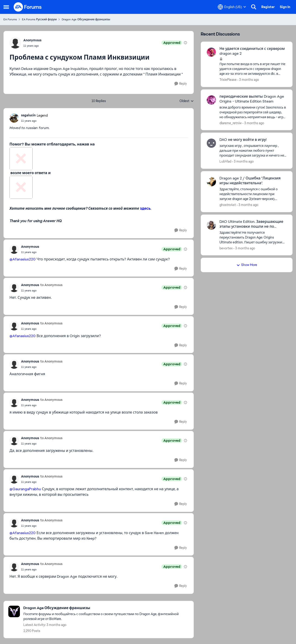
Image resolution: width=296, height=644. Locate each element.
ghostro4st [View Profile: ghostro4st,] (228, 205)
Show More (247, 265)
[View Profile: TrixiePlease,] (211, 52)
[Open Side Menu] (6, 7)
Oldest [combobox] (187, 101)
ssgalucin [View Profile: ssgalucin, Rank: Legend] (28, 115)
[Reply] (181, 84)
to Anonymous (51, 285)
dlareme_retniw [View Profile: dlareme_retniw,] (231, 123)
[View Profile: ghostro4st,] (211, 182)
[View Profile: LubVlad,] (211, 143)
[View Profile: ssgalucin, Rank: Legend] (14, 118)
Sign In (285, 7)
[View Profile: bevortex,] (211, 225)
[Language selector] (232, 7)
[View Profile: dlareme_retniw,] (211, 100)
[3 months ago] (248, 80)
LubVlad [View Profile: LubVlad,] (225, 161)
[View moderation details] (185, 43)
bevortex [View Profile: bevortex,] (226, 248)
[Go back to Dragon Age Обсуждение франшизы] (106, 608)
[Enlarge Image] (99, 159)
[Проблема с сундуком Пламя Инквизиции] (34, 121)
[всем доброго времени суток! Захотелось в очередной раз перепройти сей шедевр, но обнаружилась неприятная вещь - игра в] (253, 112)
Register (268, 7)
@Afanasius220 (23, 259)
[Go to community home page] (28, 7)
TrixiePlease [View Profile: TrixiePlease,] (228, 80)
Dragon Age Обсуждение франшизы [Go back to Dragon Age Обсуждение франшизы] (86, 19)
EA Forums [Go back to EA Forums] (10, 19)
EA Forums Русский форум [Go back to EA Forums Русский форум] (39, 19)
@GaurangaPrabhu (25, 489)
